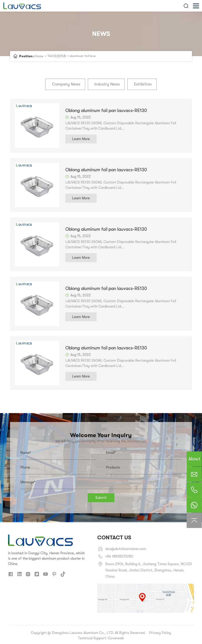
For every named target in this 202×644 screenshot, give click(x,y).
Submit (101, 496)
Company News (67, 84)
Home (39, 56)
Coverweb (116, 636)
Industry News (107, 84)
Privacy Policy (160, 631)
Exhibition (142, 84)
